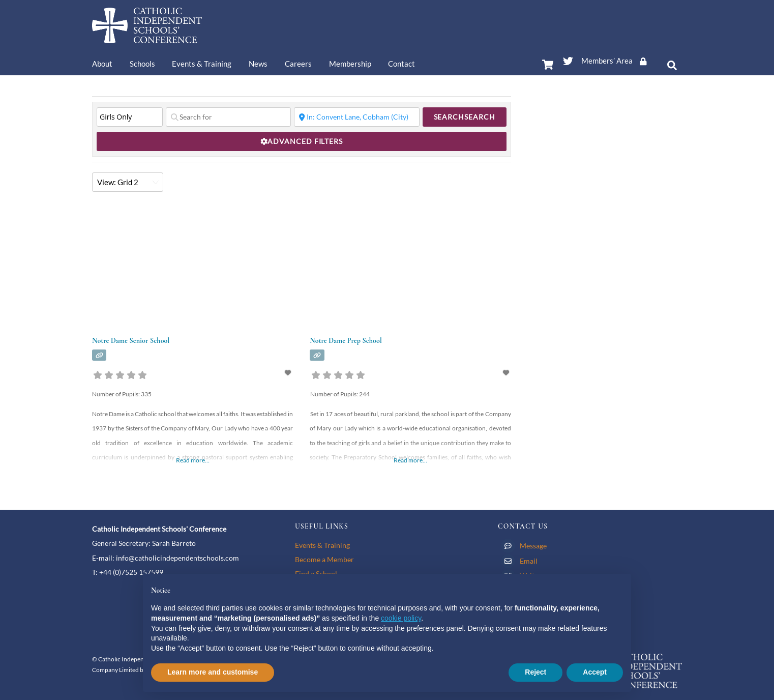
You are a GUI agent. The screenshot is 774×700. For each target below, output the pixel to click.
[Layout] (128, 182)
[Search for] (228, 117)
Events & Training (202, 64)
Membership (350, 64)
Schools (142, 64)
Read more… (193, 460)
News (258, 64)
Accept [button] (595, 672)
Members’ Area (617, 61)
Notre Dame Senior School (131, 341)
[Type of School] (130, 117)
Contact (401, 64)
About (102, 64)
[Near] (356, 117)
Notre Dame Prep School (346, 341)
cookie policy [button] (401, 618)
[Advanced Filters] (302, 141)
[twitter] (568, 59)
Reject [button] (535, 672)
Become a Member (324, 559)
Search (465, 117)
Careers (298, 64)
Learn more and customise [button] (213, 672)
